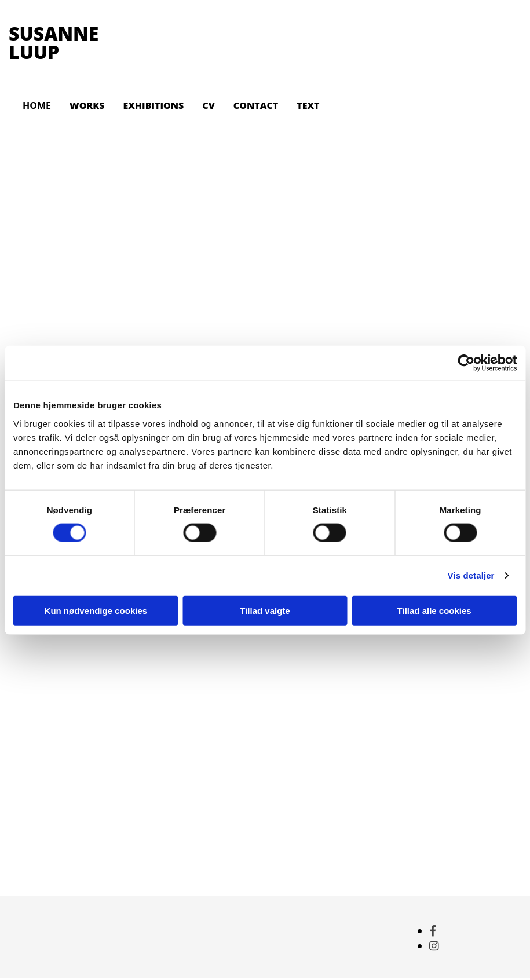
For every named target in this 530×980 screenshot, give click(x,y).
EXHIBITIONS (153, 105)
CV (208, 105)
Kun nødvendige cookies (96, 610)
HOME (37, 105)
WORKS (87, 105)
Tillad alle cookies (434, 610)
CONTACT (256, 105)
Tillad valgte (265, 610)
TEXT (308, 105)
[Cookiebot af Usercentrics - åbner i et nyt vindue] (466, 363)
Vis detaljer (471, 575)
